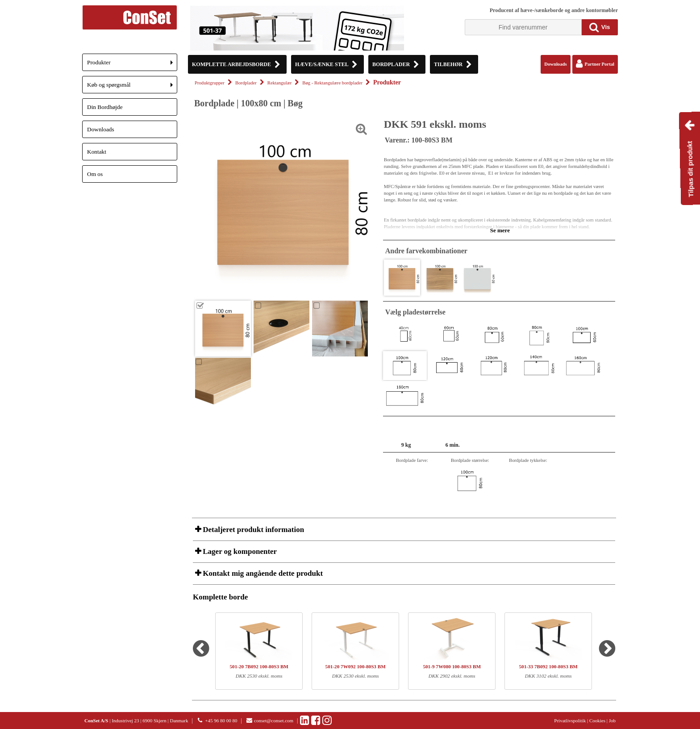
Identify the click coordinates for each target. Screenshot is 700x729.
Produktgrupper (210, 83)
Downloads (101, 129)
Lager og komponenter (239, 551)
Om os (95, 174)
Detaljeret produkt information (252, 530)
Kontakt (97, 152)
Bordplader (246, 83)
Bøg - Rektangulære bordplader (332, 83)
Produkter (132, 65)
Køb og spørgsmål (132, 87)
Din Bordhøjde (105, 107)
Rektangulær (279, 83)
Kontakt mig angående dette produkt (262, 573)
